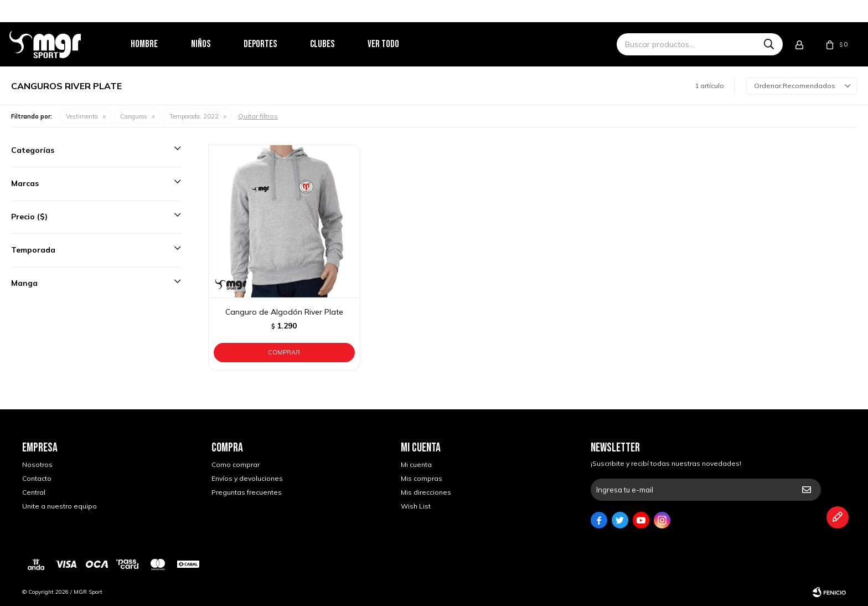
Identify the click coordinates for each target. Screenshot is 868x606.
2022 (194, 116)
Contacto (37, 478)
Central (34, 492)
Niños (213, 44)
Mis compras (422, 478)
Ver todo (396, 44)
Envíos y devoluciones (247, 478)
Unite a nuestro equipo (60, 506)
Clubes (335, 44)
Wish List (416, 506)
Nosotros (37, 464)
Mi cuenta (416, 464)
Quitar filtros (258, 116)
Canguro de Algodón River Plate (284, 312)
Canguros (134, 116)
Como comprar (236, 464)
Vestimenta (82, 116)
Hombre (157, 44)
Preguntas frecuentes (247, 492)
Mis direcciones (426, 492)
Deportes (273, 44)
